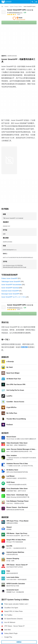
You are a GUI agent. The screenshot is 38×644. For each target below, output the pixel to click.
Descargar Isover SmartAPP (10, 294)
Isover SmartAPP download (10, 288)
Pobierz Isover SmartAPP (10, 278)
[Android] (6, 7)
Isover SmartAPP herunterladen (12, 285)
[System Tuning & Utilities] (16, 7)
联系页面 (24, 347)
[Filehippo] (6, 2)
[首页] (2, 7)
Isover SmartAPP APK (20, 10)
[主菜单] (36, 2)
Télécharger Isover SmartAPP (11, 282)
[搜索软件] (33, 2)
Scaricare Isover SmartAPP (10, 291)
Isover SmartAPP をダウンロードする (14, 297)
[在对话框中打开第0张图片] (9, 160)
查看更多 (19, 642)
